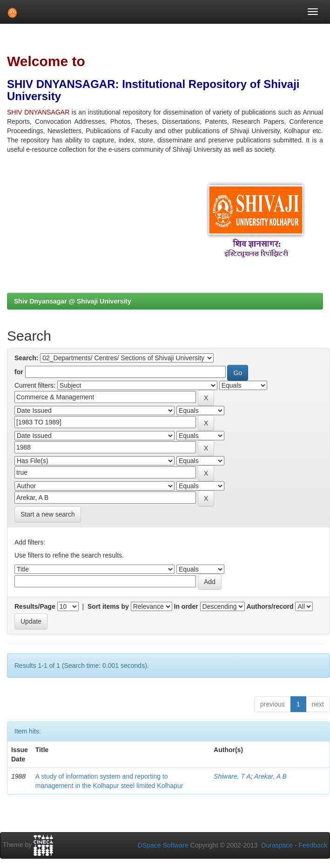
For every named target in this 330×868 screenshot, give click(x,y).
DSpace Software (163, 845)
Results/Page (35, 606)
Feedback (313, 845)
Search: (26, 358)
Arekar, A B (270, 776)
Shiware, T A (232, 776)
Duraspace (277, 845)
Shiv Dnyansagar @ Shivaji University (73, 301)
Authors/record (270, 606)
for (19, 372)
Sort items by (108, 606)
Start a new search (48, 514)
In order (186, 606)
